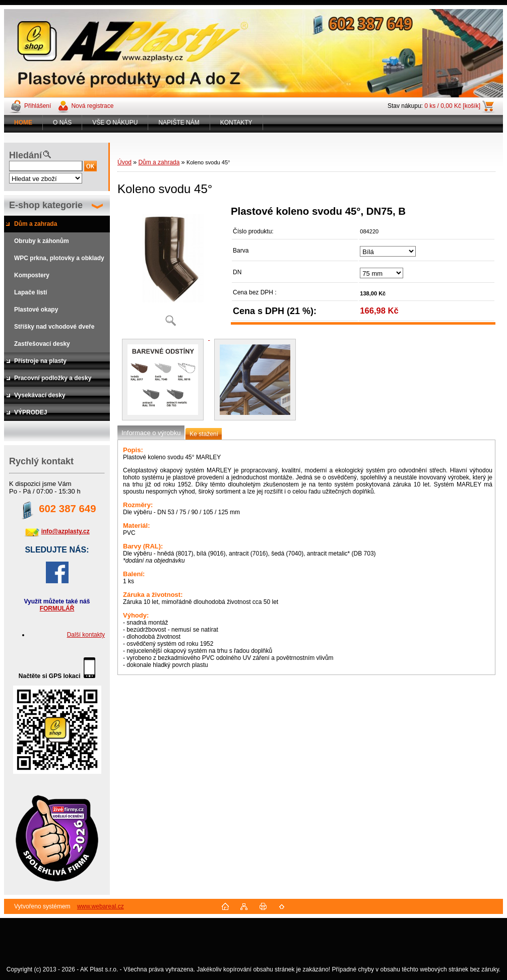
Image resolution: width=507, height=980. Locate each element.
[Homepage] (23, 122)
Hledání (25, 155)
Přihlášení (38, 106)
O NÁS (62, 122)
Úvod (124, 162)
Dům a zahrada (159, 162)
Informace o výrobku (151, 433)
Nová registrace (92, 106)
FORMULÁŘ (57, 608)
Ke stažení (204, 434)
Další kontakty (86, 635)
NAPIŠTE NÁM (179, 122)
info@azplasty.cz (66, 531)
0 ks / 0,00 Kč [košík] (452, 106)
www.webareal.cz (101, 906)
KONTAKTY (236, 122)
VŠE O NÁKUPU (115, 122)
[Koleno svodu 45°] (170, 269)
